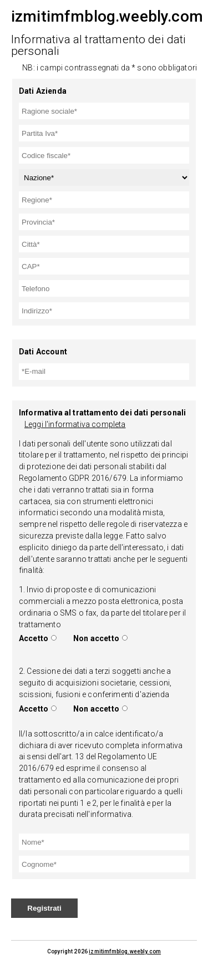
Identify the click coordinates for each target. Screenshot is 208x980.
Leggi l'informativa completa (75, 424)
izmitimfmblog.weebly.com (125, 951)
